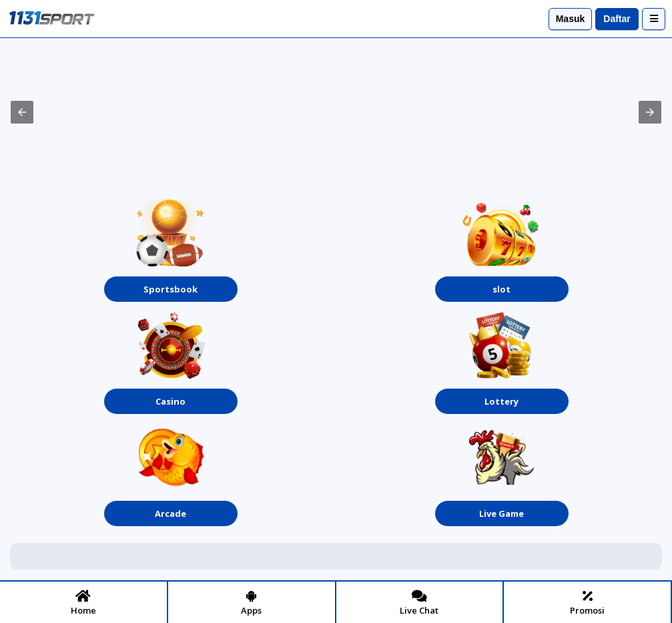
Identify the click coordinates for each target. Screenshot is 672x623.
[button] (22, 112)
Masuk (571, 19)
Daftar (617, 19)
